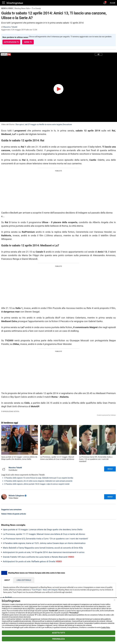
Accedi (112, 3)
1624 (31, 607)
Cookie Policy (105, 627)
